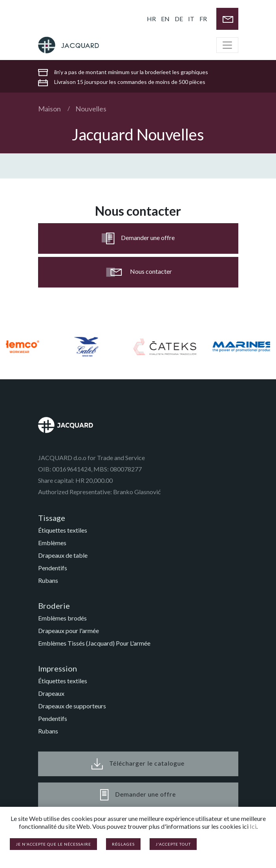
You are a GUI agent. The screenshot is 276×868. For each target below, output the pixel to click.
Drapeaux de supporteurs (72, 706)
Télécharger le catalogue (138, 764)
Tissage (52, 518)
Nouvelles (91, 109)
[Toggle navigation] (227, 45)
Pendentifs (53, 568)
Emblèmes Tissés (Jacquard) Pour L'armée (94, 643)
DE (179, 19)
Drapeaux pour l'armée (69, 631)
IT (191, 19)
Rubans (48, 580)
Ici (253, 826)
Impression (58, 668)
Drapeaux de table (63, 555)
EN (165, 19)
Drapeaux (51, 693)
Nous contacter (138, 272)
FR (203, 19)
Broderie (54, 606)
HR (151, 19)
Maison (49, 109)
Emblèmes (52, 543)
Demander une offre (138, 238)
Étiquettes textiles (63, 530)
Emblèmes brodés (62, 618)
